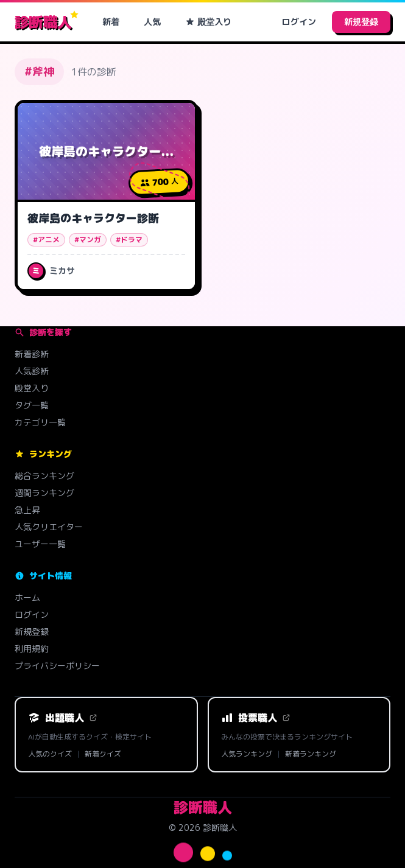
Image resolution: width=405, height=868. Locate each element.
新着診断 (32, 354)
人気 (152, 22)
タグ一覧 (32, 405)
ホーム (27, 597)
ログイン (299, 22)
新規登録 (361, 22)
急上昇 (27, 510)
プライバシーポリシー (57, 666)
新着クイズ (103, 754)
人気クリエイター (49, 527)
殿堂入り (208, 22)
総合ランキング (44, 476)
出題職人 (63, 718)
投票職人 (256, 718)
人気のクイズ (50, 754)
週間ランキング (44, 493)
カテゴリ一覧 (40, 422)
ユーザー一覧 (40, 544)
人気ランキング (247, 754)
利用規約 (32, 649)
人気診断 (32, 371)
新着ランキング (311, 754)
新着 (111, 22)
